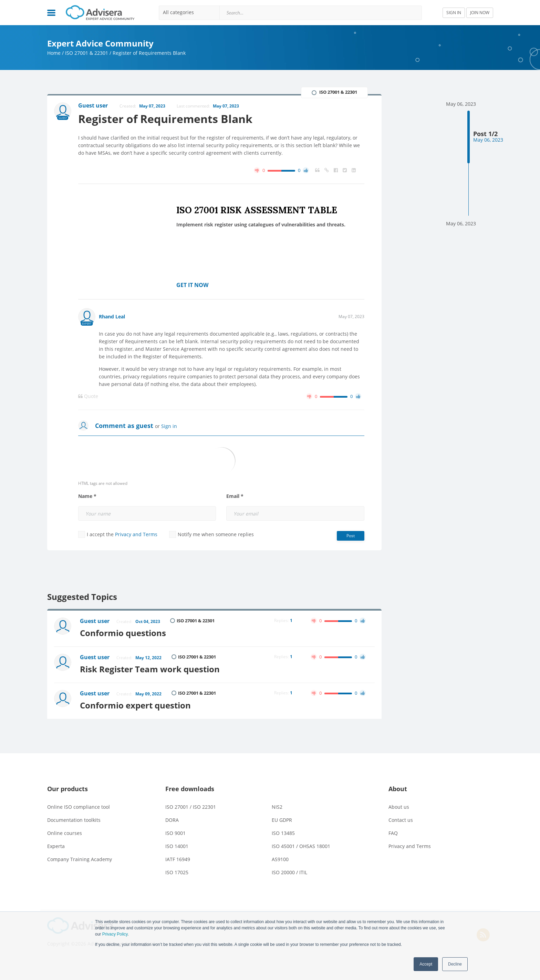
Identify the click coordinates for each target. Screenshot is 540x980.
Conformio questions (123, 633)
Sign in (169, 426)
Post (351, 536)
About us (399, 807)
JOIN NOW (480, 13)
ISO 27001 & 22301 (87, 53)
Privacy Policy (115, 934)
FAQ (393, 833)
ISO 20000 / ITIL (289, 872)
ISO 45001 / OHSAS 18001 (301, 846)
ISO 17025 (177, 872)
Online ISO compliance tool (79, 807)
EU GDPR (282, 820)
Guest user (95, 621)
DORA (172, 820)
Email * (235, 496)
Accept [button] (426, 964)
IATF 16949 (178, 859)
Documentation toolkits (74, 820)
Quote (88, 396)
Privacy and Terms (136, 534)
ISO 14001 (177, 846)
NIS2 (277, 807)
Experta (56, 846)
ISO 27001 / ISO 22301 (191, 807)
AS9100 (280, 859)
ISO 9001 (175, 833)
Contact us (401, 820)
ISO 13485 (283, 833)
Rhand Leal (112, 317)
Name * (87, 496)
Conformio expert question (135, 705)
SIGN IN (454, 13)
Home (54, 53)
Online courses (65, 833)
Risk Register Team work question (150, 669)
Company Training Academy (80, 859)
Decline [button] (455, 964)
